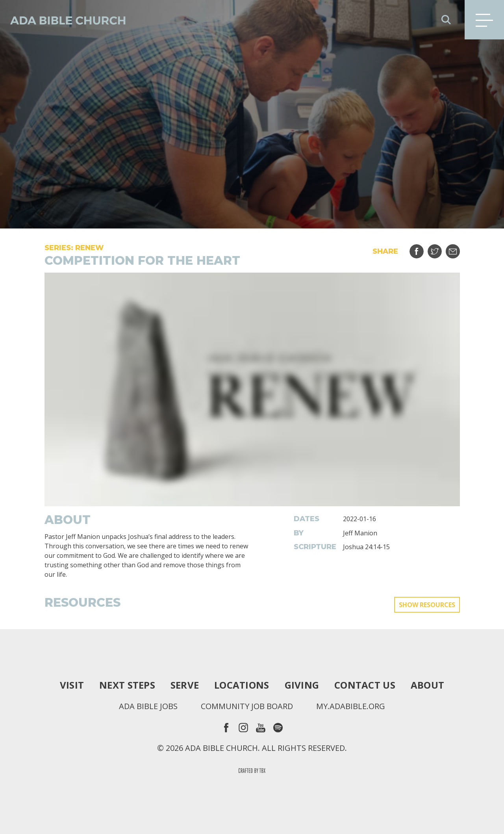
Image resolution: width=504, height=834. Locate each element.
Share (422, 248)
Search (446, 20)
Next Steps (127, 685)
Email (458, 248)
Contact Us (365, 685)
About (427, 685)
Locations (242, 685)
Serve (185, 685)
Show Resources (427, 605)
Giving (302, 685)
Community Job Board (247, 706)
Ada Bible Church (63, 20)
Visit (72, 685)
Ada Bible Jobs (148, 706)
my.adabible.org (351, 706)
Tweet (440, 248)
